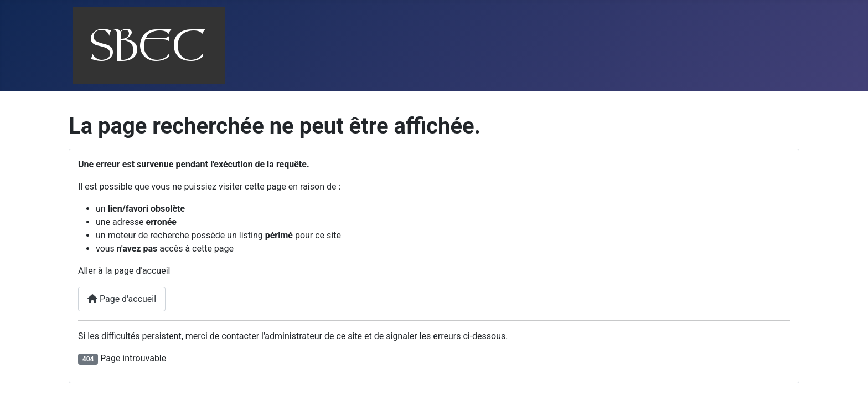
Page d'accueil (122, 299)
